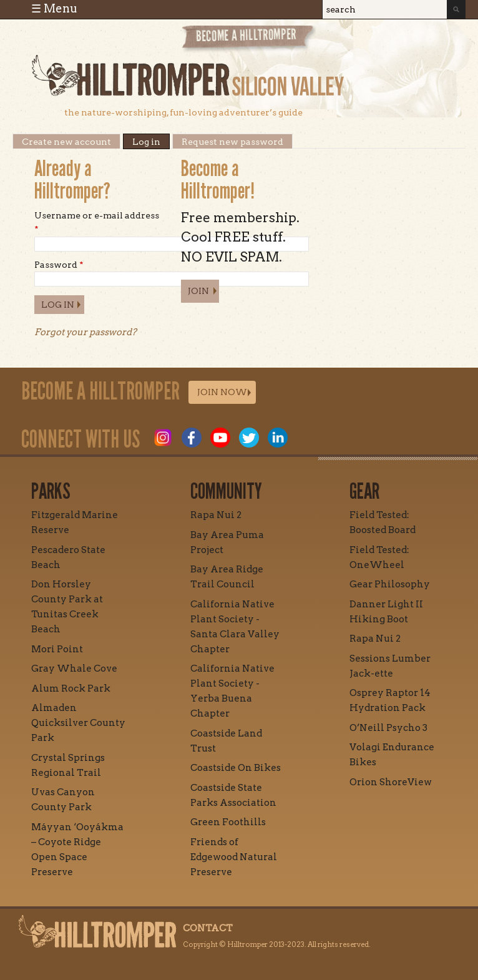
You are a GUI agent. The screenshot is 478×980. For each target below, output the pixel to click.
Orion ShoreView (391, 782)
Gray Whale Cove (74, 669)
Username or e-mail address (97, 222)
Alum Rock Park (71, 688)
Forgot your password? (85, 332)
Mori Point (57, 649)
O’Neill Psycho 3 (388, 728)
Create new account (66, 142)
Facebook (192, 438)
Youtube (220, 438)
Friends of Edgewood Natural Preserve (234, 857)
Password (59, 265)
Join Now (222, 392)
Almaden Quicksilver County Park (78, 723)
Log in (151, 142)
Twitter (249, 438)
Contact (208, 928)
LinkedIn (278, 438)
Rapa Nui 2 (216, 515)
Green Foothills (228, 822)
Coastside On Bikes (236, 768)
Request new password (232, 142)
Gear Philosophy (390, 584)
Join (198, 291)
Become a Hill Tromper (249, 40)
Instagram (163, 438)
